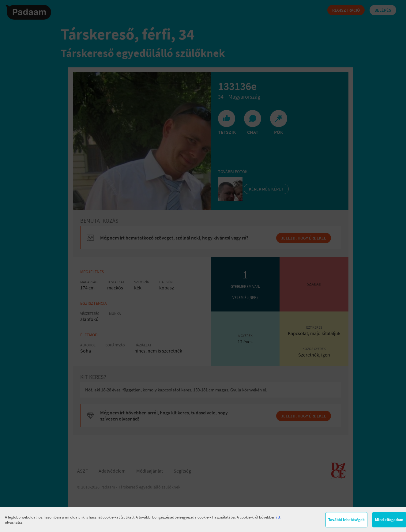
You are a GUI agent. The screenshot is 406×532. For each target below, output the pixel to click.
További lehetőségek (346, 520)
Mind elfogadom (389, 520)
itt (278, 517)
